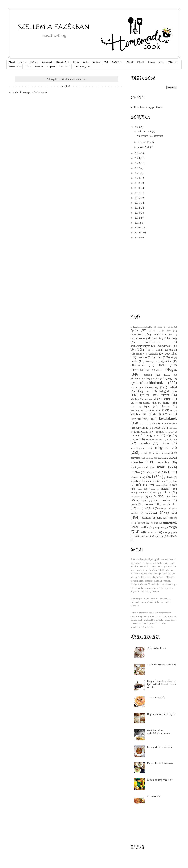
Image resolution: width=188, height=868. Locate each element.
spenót (134, 504)
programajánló (161, 485)
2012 (137, 218)
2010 (137, 228)
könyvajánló (142, 428)
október (135, 472)
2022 (137, 168)
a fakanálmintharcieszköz (141, 327)
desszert (142, 357)
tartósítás (134, 513)
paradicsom (150, 481)
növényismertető (139, 467)
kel (172, 410)
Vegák (161, 62)
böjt (133, 350)
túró (143, 523)
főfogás (171, 369)
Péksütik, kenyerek (82, 67)
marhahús (145, 443)
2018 (137, 188)
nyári (161, 467)
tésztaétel (146, 518)
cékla (148, 350)
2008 (137, 237)
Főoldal (12, 62)
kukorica (160, 432)
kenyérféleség (139, 419)
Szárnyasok (47, 62)
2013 (137, 213)
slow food (171, 497)
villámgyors (148, 532)
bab (171, 335)
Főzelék (141, 62)
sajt (155, 493)
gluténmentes (138, 379)
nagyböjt (135, 458)
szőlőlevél (150, 508)
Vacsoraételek (15, 67)
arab (169, 331)
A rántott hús (154, 796)
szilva (139, 508)
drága (134, 361)
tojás (160, 518)
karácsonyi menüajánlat (146, 410)
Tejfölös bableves (156, 648)
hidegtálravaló (168, 391)
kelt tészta (151, 414)
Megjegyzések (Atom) (35, 92)
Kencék (151, 62)
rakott (139, 489)
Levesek (22, 62)
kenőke (166, 414)
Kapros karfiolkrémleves (160, 763)
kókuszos (145, 424)
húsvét (165, 395)
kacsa (133, 407)
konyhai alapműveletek (165, 424)
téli (174, 512)
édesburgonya (151, 362)
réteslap (152, 489)
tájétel (161, 508)
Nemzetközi (64, 67)
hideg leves (144, 391)
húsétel (145, 395)
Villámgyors (173, 62)
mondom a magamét (162, 453)
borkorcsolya (153, 342)
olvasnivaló (136, 477)
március (172, 439)
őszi (150, 477)
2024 (137, 158)
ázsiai (157, 335)
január (166, 399)
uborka (155, 523)
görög (169, 379)
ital (154, 399)
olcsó (163, 472)
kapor (147, 406)
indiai (146, 399)
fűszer (167, 375)
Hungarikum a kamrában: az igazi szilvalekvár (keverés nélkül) (161, 684)
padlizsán (169, 477)
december (171, 353)
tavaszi (151, 512)
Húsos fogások (63, 62)
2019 (137, 183)
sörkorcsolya (162, 500)
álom (170, 327)
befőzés (157, 338)
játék (133, 403)
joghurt (143, 403)
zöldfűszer (157, 536)
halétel (173, 387)
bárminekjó (138, 338)
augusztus (137, 334)
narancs (149, 458)
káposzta (165, 406)
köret (157, 428)
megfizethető (166, 447)
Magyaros (51, 67)
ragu (175, 485)
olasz (150, 472)
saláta (166, 492)
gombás (155, 379)
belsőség (172, 338)
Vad (106, 62)
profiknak (141, 485)
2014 (137, 208)
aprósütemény (154, 331)
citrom (159, 350)
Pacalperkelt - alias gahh (160, 747)
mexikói (144, 453)
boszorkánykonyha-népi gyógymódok (151, 346)
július (155, 403)
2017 (137, 193)
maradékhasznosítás (154, 440)
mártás (165, 443)
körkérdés (173, 428)
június (167, 403)
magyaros (152, 435)
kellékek (135, 414)
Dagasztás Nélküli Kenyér (161, 714)
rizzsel (165, 489)
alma (160, 327)
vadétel (145, 527)
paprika (135, 481)
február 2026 (145, 142)
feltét (149, 370)
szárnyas (148, 504)
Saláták (28, 67)
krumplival (141, 432)
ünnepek (170, 522)
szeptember (170, 504)
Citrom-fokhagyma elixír (160, 780)
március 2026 (145, 131)
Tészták (130, 62)
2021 (137, 173)
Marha (86, 62)
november (163, 462)
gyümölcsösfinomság (144, 387)
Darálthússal (117, 62)
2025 (137, 153)
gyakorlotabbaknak (147, 383)
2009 (137, 232)
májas (169, 436)
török (133, 523)
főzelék (148, 375)
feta (157, 370)
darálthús (154, 354)
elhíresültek (138, 365)
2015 (137, 203)
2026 (137, 127)
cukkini (173, 350)
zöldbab (144, 536)
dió (172, 358)
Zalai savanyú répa (157, 697)
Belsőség (96, 62)
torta (171, 518)
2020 (137, 178)
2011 (137, 223)
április (135, 330)
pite (164, 481)
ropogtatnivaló (138, 493)
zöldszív (173, 536)
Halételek (34, 62)
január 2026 (144, 147)
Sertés (76, 62)
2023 (137, 163)
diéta (159, 357)
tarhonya (170, 508)
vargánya (160, 527)
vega (173, 527)
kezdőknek (168, 418)
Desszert (39, 67)
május (134, 439)
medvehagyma (137, 448)
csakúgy (140, 354)
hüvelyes (135, 399)
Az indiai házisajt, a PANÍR (161, 665)
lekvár (171, 432)
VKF (165, 532)
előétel (162, 365)
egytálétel (166, 361)
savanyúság (137, 497)
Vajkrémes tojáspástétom (150, 136)
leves (134, 435)
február (135, 370)
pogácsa (173, 481)
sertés (153, 496)
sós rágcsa (142, 500)
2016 (137, 198)
